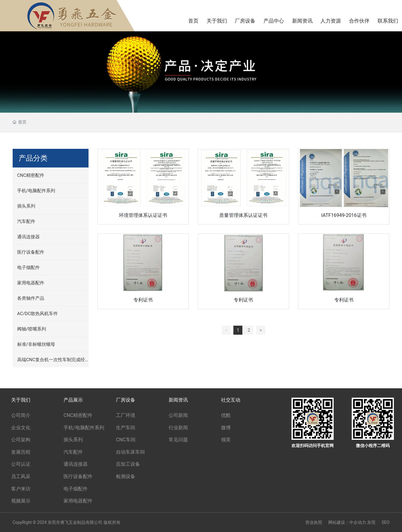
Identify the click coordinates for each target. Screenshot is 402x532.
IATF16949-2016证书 (344, 215)
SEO (385, 522)
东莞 (371, 522)
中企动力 (358, 522)
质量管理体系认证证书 (243, 215)
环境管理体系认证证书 (143, 215)
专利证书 (143, 300)
